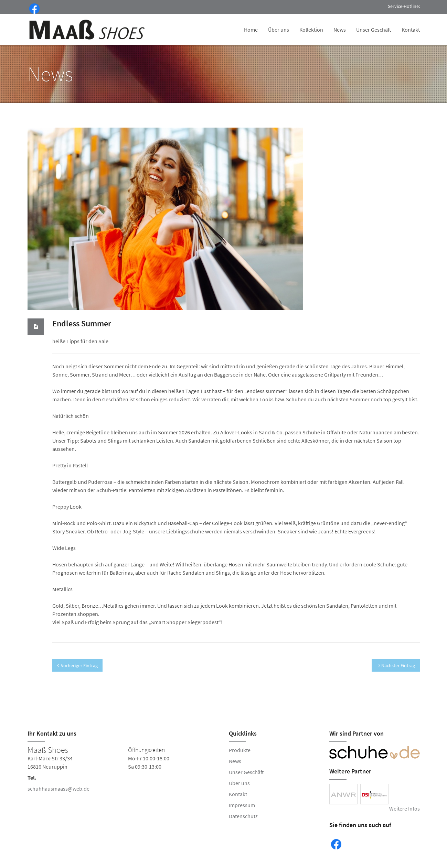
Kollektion (311, 30)
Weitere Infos (405, 809)
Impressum (242, 805)
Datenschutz (243, 816)
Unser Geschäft (374, 30)
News (340, 30)
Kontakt (411, 30)
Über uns (279, 30)
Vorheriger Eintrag (77, 665)
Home (251, 30)
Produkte (240, 750)
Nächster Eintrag (397, 665)
